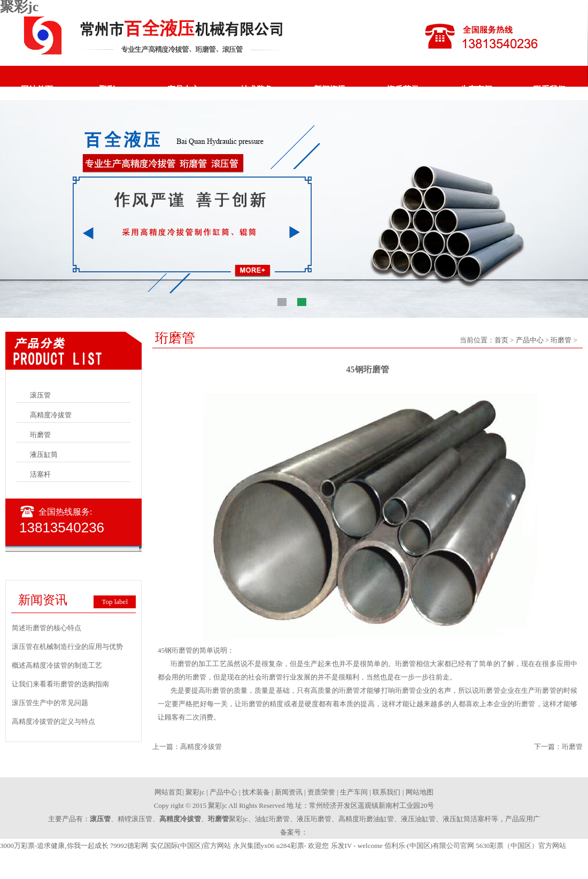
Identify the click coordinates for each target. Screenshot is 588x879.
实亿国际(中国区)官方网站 (191, 846)
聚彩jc (110, 89)
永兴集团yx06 (254, 846)
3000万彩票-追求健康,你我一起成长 (54, 846)
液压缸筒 (44, 454)
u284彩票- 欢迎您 (303, 846)
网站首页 (37, 89)
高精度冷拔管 (51, 415)
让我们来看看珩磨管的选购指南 (60, 684)
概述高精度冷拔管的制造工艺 (57, 665)
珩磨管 (40, 435)
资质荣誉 (403, 89)
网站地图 (420, 792)
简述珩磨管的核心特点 (47, 628)
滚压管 (40, 395)
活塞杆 (40, 474)
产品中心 (183, 89)
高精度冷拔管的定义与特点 (53, 721)
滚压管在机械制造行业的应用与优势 (67, 647)
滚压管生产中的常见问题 (50, 703)
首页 (501, 340)
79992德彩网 (129, 846)
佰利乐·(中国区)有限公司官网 (429, 846)
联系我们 (550, 89)
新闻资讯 (330, 89)
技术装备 (257, 89)
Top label (115, 602)
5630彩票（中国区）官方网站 (521, 846)
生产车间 (476, 89)
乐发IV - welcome (357, 846)
